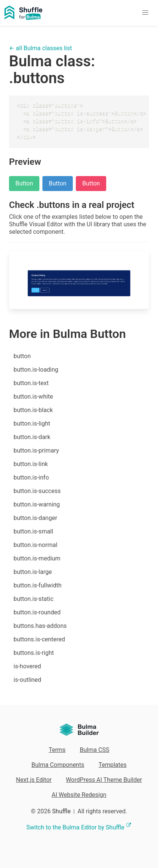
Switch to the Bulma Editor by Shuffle (79, 827)
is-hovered (27, 666)
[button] (145, 13)
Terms (57, 750)
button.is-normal (35, 545)
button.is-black (33, 410)
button (22, 356)
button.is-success (37, 491)
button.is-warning (37, 504)
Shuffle (61, 811)
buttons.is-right (34, 653)
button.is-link (31, 464)
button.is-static (34, 599)
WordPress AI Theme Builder (104, 780)
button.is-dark (32, 437)
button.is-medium (37, 558)
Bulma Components (58, 765)
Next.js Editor (34, 780)
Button (24, 183)
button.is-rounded (37, 612)
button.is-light (32, 424)
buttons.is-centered (39, 639)
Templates (112, 765)
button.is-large (33, 572)
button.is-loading (36, 370)
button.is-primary (36, 450)
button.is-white (33, 397)
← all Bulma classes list (41, 48)
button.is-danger (35, 518)
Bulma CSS (95, 750)
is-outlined (27, 680)
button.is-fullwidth (38, 585)
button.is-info (31, 477)
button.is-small (33, 531)
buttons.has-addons (40, 626)
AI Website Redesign (79, 795)
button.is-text (31, 383)
